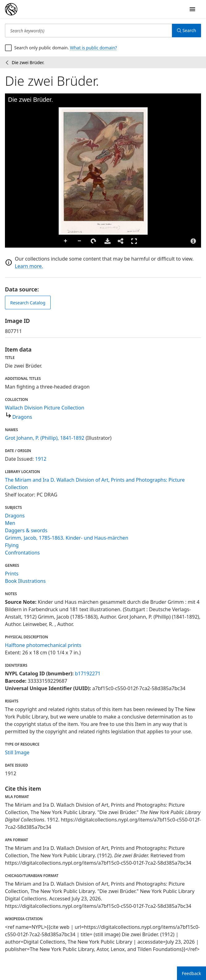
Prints (12, 574)
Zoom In (66, 241)
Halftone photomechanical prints (43, 645)
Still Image (17, 752)
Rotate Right (94, 241)
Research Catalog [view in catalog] (28, 303)
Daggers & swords (26, 530)
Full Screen (134, 241)
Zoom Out (80, 241)
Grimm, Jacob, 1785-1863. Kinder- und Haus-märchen (67, 538)
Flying (12, 545)
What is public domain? (94, 48)
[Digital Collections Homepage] (11, 9)
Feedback (191, 973)
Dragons (22, 417)
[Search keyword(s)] (88, 31)
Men (10, 523)
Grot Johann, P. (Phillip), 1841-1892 (45, 438)
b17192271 (88, 673)
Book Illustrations (25, 581)
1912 (41, 459)
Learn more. (29, 266)
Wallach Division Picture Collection (45, 408)
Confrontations (22, 553)
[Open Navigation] (192, 9)
